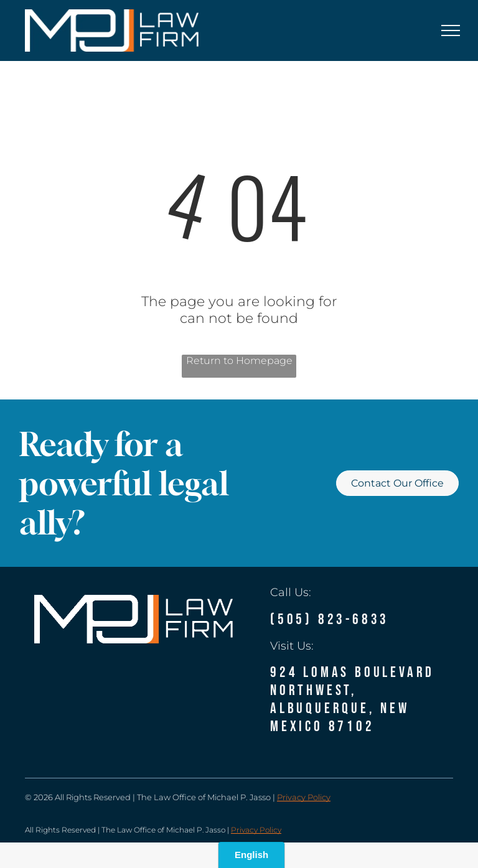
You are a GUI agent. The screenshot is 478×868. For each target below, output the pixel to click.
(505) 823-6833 (330, 619)
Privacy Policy (304, 797)
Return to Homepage (239, 361)
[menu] (451, 30)
